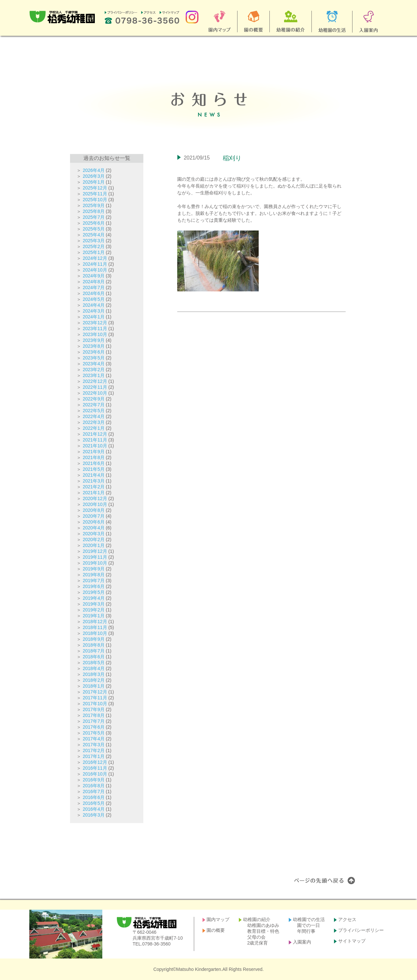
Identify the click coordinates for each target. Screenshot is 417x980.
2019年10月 (95, 563)
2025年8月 (94, 211)
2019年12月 (95, 551)
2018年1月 (94, 686)
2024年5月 (94, 299)
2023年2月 (94, 370)
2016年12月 (95, 762)
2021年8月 (94, 457)
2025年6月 (94, 223)
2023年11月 (95, 329)
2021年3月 (94, 481)
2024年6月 (94, 293)
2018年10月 (95, 633)
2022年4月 (94, 416)
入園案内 (302, 942)
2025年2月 (94, 246)
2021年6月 (94, 463)
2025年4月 (94, 235)
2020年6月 (94, 522)
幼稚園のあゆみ (263, 925)
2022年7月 (94, 405)
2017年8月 (94, 715)
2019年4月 (94, 598)
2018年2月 (94, 680)
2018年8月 (94, 645)
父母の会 (256, 937)
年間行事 (306, 931)
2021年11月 (95, 440)
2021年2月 (94, 487)
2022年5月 (94, 411)
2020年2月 (94, 539)
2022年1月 (94, 428)
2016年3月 (94, 815)
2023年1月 (94, 375)
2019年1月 (94, 616)
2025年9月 (94, 205)
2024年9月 (94, 276)
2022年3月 (94, 422)
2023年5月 (94, 358)
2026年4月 (94, 170)
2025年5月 (94, 229)
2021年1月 (94, 493)
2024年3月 (94, 311)
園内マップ (218, 919)
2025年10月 (95, 200)
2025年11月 (95, 194)
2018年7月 (94, 651)
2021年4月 (94, 475)
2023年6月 (94, 352)
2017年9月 (94, 709)
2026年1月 (94, 182)
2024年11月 (95, 264)
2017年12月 (95, 692)
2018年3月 (94, 674)
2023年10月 (95, 334)
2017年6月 (94, 727)
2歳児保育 (258, 943)
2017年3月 (94, 745)
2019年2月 (94, 610)
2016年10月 (95, 774)
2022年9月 (94, 399)
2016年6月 (94, 797)
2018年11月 (95, 627)
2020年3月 (94, 534)
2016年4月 (94, 809)
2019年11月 (95, 557)
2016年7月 (94, 791)
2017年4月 (94, 739)
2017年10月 (95, 704)
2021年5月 (94, 469)
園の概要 (216, 930)
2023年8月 (94, 346)
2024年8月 (94, 282)
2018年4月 (94, 668)
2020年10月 (95, 504)
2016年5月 (94, 803)
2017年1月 (94, 756)
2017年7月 (94, 721)
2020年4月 (94, 528)
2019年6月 (94, 586)
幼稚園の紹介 (257, 919)
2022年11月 (95, 387)
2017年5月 (94, 733)
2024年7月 (94, 287)
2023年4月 (94, 364)
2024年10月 (95, 270)
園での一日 (309, 925)
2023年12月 (95, 323)
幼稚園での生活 (309, 919)
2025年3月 (94, 241)
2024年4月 (94, 305)
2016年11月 (95, 768)
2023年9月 (94, 340)
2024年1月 (94, 317)
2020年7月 (94, 516)
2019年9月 (94, 569)
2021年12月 (95, 434)
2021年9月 (94, 452)
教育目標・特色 (263, 931)
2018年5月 (94, 663)
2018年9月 (94, 639)
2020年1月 (94, 545)
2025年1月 (94, 252)
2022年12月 (95, 381)
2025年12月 (95, 188)
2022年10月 (95, 393)
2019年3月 (94, 604)
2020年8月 (94, 510)
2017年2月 (94, 750)
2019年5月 (94, 592)
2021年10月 (95, 446)
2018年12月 (95, 622)
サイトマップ (352, 941)
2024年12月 (95, 258)
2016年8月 (94, 786)
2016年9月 (94, 780)
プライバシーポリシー (361, 930)
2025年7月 (94, 217)
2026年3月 (94, 176)
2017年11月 (95, 698)
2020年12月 (95, 498)
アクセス (347, 919)
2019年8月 (94, 575)
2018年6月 (94, 657)
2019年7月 (94, 581)
